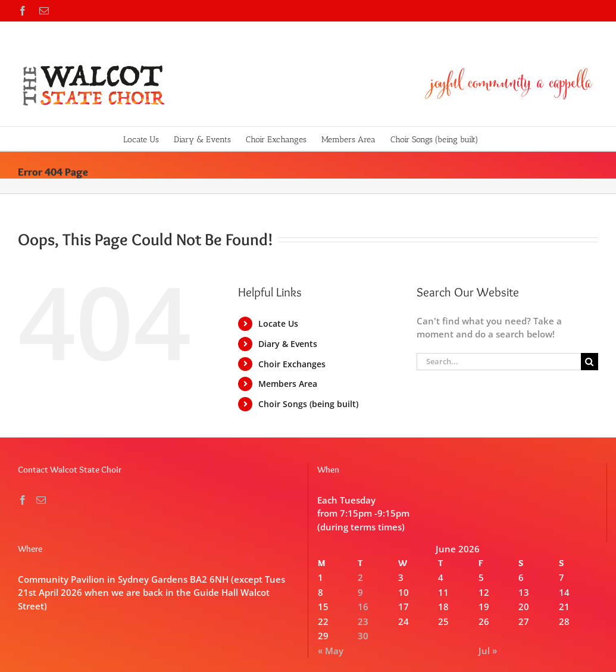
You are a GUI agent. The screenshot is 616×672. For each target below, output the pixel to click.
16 (363, 607)
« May (331, 651)
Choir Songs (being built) (308, 404)
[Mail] (41, 500)
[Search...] (499, 362)
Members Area (288, 384)
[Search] (590, 362)
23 (363, 621)
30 (363, 636)
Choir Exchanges (292, 364)
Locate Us (278, 324)
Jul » (488, 651)
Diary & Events (288, 344)
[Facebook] (23, 500)
